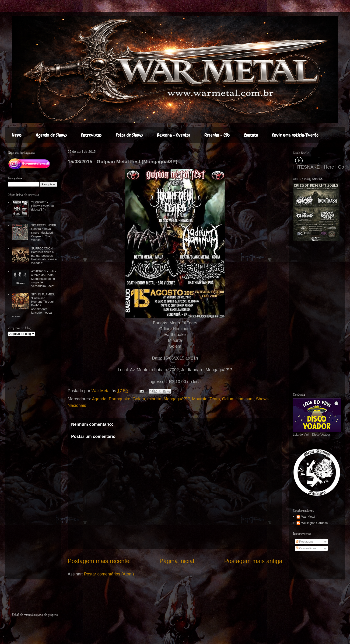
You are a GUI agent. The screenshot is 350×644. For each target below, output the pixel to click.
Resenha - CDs (217, 135)
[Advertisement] (39, 598)
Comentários (306, 548)
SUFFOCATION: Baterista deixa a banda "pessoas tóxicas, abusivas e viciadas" (44, 256)
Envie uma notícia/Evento (295, 135)
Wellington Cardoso (314, 523)
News (17, 135)
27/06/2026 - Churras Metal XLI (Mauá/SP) (43, 206)
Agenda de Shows (51, 135)
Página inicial (177, 561)
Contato (251, 135)
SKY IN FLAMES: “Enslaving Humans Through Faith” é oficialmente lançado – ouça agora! (33, 305)
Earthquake (119, 399)
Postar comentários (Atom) (109, 574)
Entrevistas (91, 135)
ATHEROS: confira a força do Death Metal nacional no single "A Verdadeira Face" (44, 279)
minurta (154, 399)
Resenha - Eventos (174, 135)
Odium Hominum (238, 399)
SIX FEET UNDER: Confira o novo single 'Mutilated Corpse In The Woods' (44, 233)
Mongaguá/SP (177, 399)
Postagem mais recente (99, 561)
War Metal (308, 517)
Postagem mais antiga (253, 561)
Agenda (99, 399)
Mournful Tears (206, 399)
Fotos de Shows (129, 135)
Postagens (305, 542)
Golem (139, 399)
